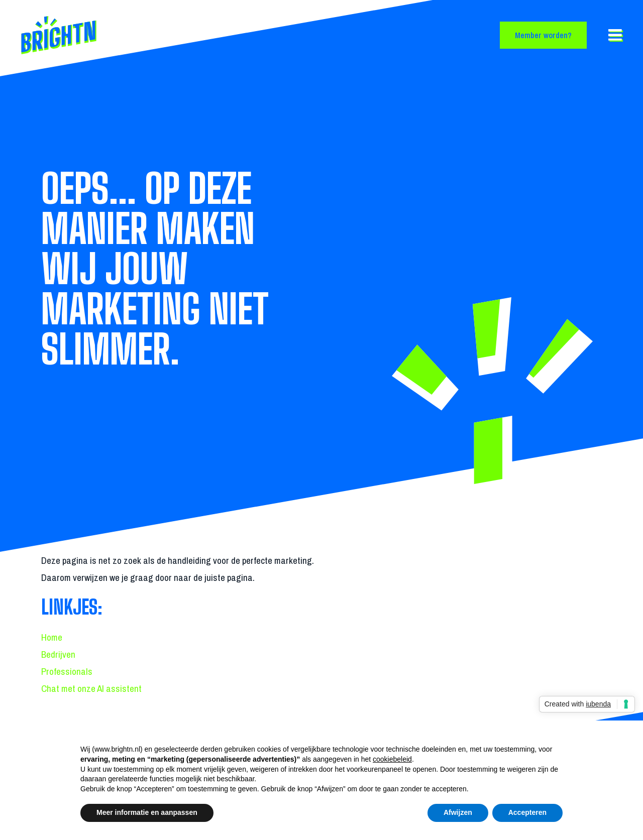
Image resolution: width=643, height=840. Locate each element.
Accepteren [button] (527, 812)
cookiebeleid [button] (392, 759)
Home (52, 637)
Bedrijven (58, 654)
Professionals (67, 671)
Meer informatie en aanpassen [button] (147, 812)
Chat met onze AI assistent (91, 688)
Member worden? (543, 35)
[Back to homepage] (88, 35)
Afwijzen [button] (458, 812)
